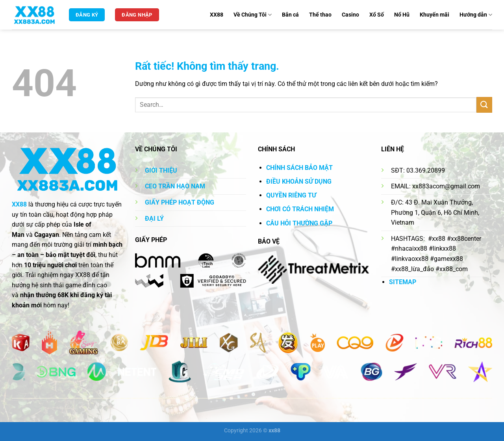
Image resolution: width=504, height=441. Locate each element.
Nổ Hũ (402, 15)
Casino (350, 15)
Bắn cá (290, 15)
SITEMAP (403, 282)
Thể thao (320, 15)
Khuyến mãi (435, 15)
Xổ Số (377, 15)
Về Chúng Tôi (253, 15)
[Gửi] (484, 105)
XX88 (217, 15)
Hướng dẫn (476, 15)
